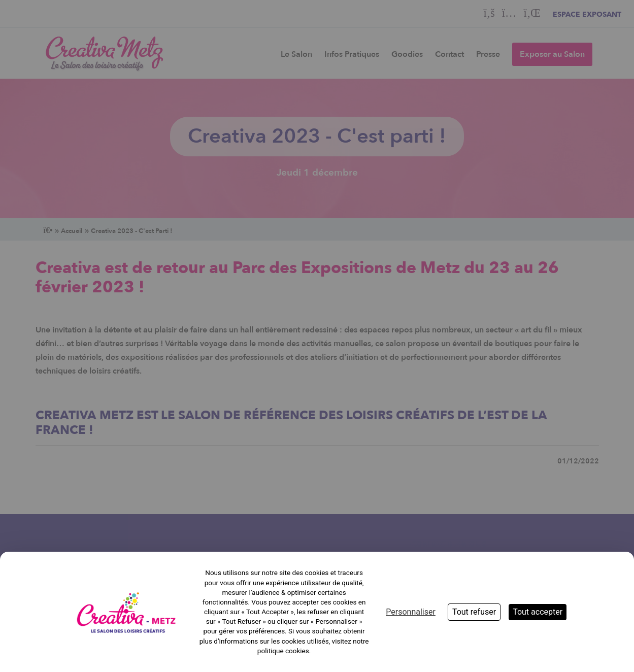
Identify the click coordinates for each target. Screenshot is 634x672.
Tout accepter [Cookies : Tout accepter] (538, 612)
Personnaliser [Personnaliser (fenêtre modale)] (411, 612)
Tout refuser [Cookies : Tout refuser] (474, 612)
